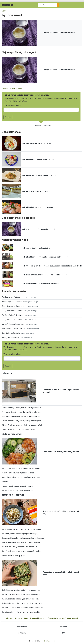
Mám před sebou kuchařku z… (13, 324)
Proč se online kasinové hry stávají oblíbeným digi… (21, 416)
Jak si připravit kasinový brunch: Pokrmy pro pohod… (22, 529)
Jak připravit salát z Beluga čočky (36, 248)
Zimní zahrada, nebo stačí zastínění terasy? (18, 430)
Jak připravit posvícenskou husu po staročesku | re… (22, 551)
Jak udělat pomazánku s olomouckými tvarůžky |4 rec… (23, 608)
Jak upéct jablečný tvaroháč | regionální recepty (20, 534)
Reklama (33, 618)
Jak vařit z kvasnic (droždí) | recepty (37, 143)
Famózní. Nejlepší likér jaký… (13, 315)
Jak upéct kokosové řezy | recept (36, 191)
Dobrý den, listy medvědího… (13, 311)
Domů (4, 11)
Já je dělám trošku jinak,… (11, 333)
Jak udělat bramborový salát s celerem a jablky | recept (45, 257)
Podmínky (52, 618)
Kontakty (18, 618)
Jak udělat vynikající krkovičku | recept (38, 159)
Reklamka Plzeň (49, 641)
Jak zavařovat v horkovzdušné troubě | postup (19, 490)
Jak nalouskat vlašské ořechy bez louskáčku (41, 284)
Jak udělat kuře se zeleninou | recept (38, 207)
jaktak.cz (10, 618)
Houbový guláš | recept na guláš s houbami (18, 486)
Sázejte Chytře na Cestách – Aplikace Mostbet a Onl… (22, 425)
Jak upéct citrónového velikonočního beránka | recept (45, 275)
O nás (26, 618)
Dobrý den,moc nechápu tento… (14, 306)
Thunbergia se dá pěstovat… (12, 297)
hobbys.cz (7, 373)
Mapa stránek (73, 618)
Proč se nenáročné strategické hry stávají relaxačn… (21, 412)
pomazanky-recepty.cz (14, 556)
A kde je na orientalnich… (11, 338)
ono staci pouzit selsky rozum (13, 302)
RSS (64, 633)
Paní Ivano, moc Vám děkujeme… (14, 329)
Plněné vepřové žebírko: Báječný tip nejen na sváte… (22, 542)
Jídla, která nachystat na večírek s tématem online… (21, 590)
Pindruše (5, 482)
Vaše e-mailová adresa (12, 105)
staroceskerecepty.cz (13, 495)
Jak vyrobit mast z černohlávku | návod (59, 32)
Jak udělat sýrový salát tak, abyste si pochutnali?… (21, 612)
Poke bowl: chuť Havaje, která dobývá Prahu (61, 452)
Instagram (48, 126)
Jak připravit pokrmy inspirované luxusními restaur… (21, 468)
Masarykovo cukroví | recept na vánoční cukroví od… (22, 477)
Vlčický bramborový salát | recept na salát (18, 473)
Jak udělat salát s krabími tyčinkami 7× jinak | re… (20, 599)
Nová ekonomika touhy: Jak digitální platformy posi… (22, 421)
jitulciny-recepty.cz (12, 434)
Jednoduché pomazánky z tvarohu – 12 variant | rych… (22, 603)
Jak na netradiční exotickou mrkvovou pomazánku (21, 594)
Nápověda (42, 618)
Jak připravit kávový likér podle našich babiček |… (21, 547)
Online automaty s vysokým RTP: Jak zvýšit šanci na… (22, 408)
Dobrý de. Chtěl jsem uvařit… (12, 320)
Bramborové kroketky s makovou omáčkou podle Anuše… (23, 538)
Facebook (37, 126)
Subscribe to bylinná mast (12, 89)
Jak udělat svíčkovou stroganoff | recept (39, 175)
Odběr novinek (21, 627)
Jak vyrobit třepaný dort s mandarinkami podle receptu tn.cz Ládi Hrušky (52, 266)
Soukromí (61, 618)
